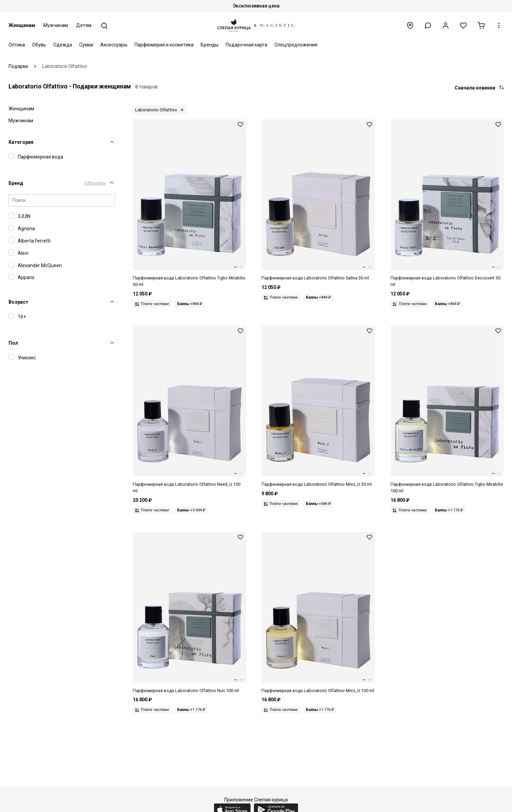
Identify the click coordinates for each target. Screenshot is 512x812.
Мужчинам (56, 25)
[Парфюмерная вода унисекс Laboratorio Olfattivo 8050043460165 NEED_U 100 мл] (189, 410)
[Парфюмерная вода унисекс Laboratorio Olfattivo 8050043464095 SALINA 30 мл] (318, 200)
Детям (84, 25)
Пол (13, 343)
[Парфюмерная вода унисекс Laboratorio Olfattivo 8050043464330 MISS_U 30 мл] (318, 407)
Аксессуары (114, 45)
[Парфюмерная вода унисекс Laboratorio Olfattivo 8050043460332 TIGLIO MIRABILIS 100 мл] (447, 410)
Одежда (63, 45)
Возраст (18, 302)
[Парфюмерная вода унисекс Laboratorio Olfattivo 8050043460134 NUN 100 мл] (189, 613)
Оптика (17, 45)
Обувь (39, 45)
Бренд (16, 183)
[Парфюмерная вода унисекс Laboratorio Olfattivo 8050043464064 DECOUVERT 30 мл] (447, 204)
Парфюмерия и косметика (164, 45)
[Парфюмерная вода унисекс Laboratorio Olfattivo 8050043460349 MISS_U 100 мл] (318, 613)
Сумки (86, 45)
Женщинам (22, 25)
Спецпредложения (296, 45)
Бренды (210, 45)
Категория (21, 142)
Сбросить (95, 183)
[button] (428, 25)
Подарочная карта (246, 45)
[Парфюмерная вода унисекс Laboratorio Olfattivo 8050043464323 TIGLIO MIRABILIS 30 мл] (189, 204)
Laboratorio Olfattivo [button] (156, 110)
